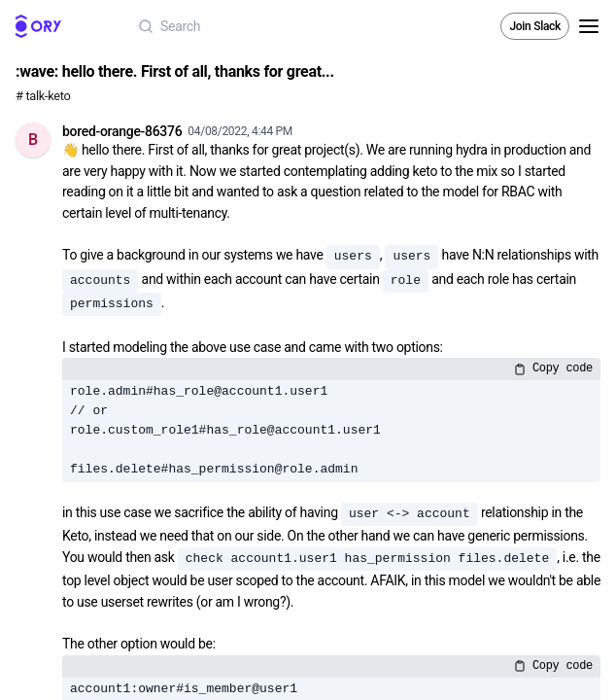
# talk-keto (43, 96)
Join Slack (535, 26)
